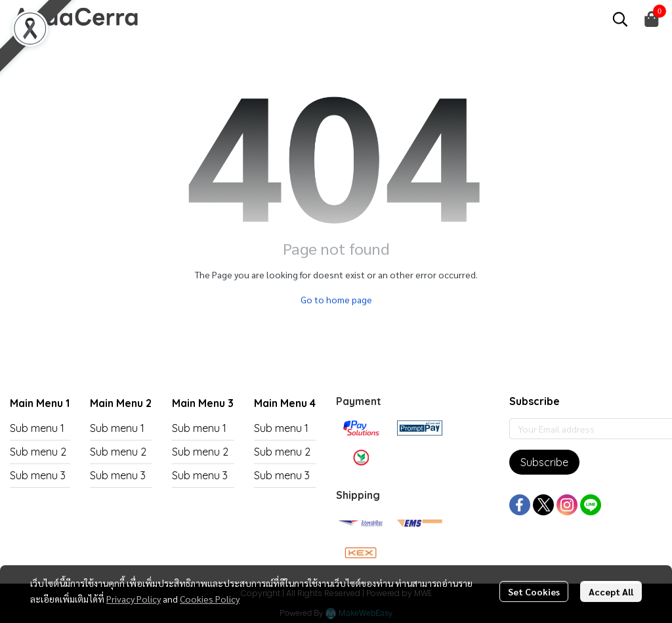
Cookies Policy (210, 599)
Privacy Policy (134, 599)
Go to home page (336, 299)
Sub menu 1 (37, 428)
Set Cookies (534, 591)
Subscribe (544, 462)
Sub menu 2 (38, 452)
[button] (620, 19)
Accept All (611, 591)
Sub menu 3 (38, 475)
